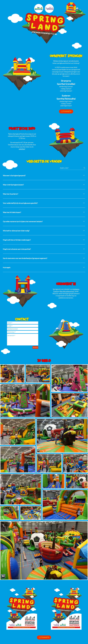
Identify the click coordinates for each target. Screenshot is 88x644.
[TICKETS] (66, 111)
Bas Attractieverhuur (67, 291)
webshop (22, 149)
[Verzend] (35, 347)
